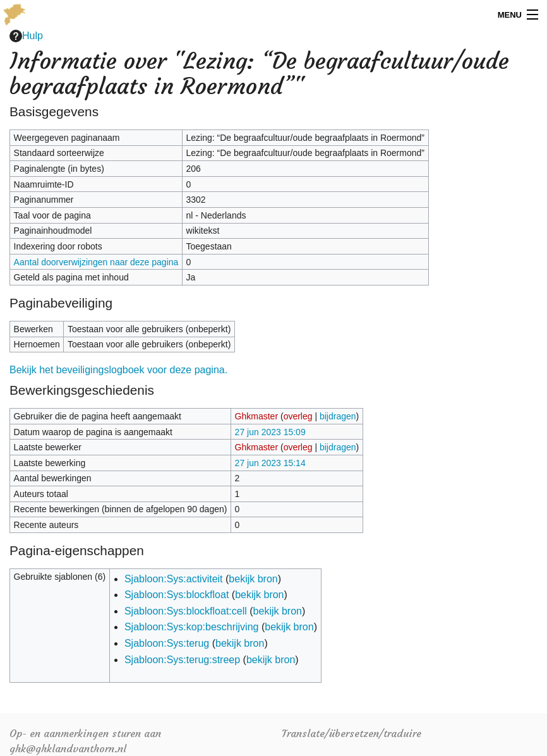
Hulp (26, 36)
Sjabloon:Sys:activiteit (174, 579)
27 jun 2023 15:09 (270, 432)
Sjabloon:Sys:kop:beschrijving (192, 627)
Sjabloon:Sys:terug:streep (182, 660)
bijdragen (338, 416)
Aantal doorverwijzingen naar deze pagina (96, 262)
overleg (298, 416)
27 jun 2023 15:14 (270, 463)
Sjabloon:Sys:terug (167, 643)
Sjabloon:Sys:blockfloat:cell (186, 611)
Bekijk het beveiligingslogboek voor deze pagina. (118, 370)
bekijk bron (253, 579)
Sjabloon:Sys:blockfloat (177, 595)
